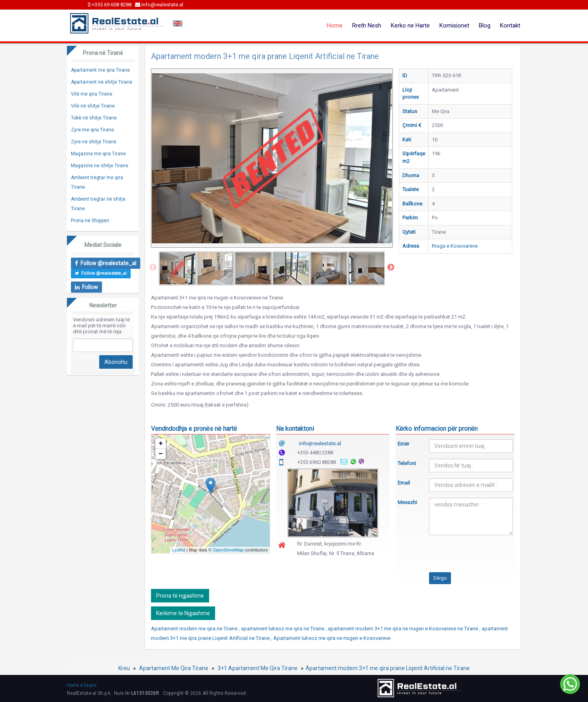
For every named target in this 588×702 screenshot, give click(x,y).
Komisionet (454, 25)
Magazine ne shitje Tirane (100, 166)
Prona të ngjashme (180, 596)
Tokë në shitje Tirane (94, 118)
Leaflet (179, 550)
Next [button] (391, 268)
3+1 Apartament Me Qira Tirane (258, 668)
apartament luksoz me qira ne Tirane (283, 629)
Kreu (124, 668)
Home (335, 25)
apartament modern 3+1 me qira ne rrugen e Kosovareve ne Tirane (404, 629)
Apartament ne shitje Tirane (102, 82)
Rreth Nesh (367, 25)
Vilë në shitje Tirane (93, 106)
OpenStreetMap (228, 550)
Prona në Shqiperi (90, 221)
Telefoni (407, 463)
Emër (403, 444)
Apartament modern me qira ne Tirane (195, 629)
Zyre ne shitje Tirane (94, 142)
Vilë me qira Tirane (92, 94)
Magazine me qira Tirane (98, 154)
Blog (485, 25)
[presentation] (458, 557)
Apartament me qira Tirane (100, 70)
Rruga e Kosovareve (455, 246)
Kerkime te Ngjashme (183, 613)
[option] (177, 268)
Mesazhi (407, 502)
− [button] (161, 454)
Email (404, 483)
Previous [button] (153, 268)
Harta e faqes (82, 685)
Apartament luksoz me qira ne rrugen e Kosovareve (332, 638)
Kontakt (510, 25)
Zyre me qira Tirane (92, 130)
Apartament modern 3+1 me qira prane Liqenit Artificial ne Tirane (388, 668)
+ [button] (161, 444)
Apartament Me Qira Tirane (174, 668)
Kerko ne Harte (410, 25)
